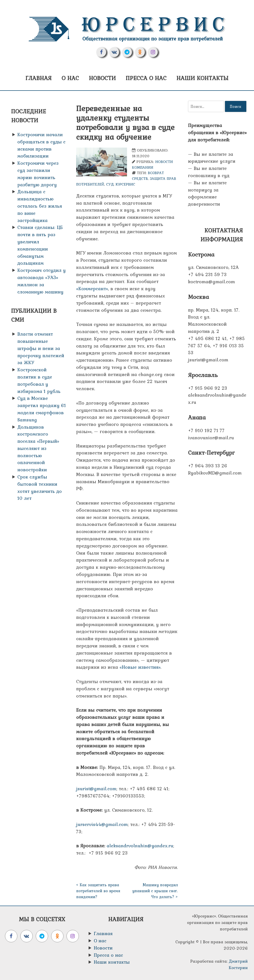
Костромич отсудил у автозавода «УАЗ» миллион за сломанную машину (42, 281)
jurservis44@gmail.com (102, 824)
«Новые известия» (140, 667)
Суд (110, 184)
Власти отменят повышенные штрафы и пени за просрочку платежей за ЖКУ (41, 348)
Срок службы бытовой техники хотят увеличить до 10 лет (40, 487)
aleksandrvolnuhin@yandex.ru (140, 846)
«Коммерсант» (92, 288)
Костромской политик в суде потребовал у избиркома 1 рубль (39, 380)
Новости (102, 78)
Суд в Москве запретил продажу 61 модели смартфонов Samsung (42, 409)
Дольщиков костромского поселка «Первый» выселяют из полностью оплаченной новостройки (38, 448)
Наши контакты (202, 78)
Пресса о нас (146, 78)
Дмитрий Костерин (238, 964)
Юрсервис (156, 25)
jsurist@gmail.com (96, 789)
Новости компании (152, 164)
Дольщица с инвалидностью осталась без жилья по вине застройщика (40, 206)
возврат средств (148, 176)
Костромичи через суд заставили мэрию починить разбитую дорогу (38, 174)
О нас (70, 78)
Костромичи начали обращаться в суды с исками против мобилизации (41, 145)
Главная (39, 78)
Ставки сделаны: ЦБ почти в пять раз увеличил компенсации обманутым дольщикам (40, 245)
